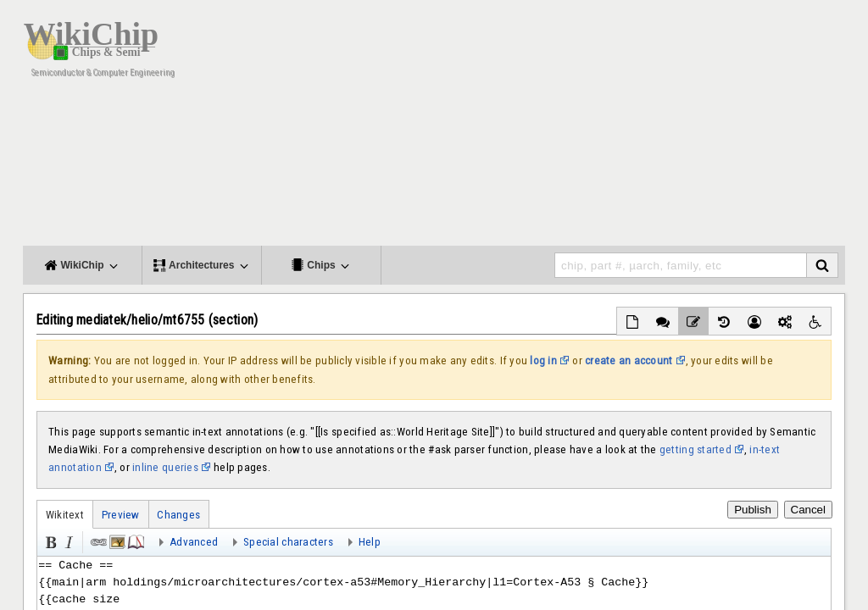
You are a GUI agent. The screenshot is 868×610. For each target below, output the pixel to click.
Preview (121, 515)
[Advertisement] (536, 127)
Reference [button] (135, 541)
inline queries (165, 467)
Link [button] (97, 541)
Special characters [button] (288, 542)
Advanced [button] (194, 542)
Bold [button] (49, 541)
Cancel (809, 510)
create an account (629, 360)
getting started (696, 449)
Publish (753, 510)
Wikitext (65, 515)
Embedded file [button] (116, 541)
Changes (178, 515)
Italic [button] (68, 541)
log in (543, 360)
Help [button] (370, 542)
